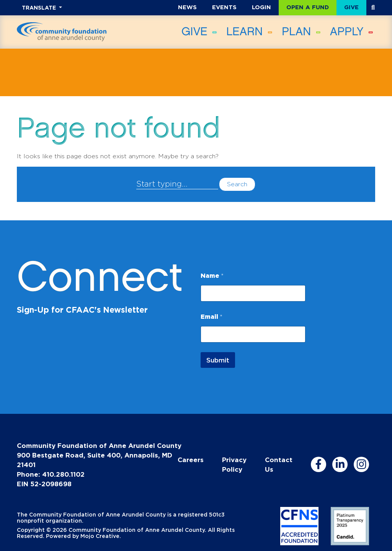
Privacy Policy (234, 464)
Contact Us (279, 464)
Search (237, 184)
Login (261, 7)
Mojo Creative (100, 536)
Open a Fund (308, 7)
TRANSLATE (40, 7)
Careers (191, 460)
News (187, 7)
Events (224, 7)
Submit (218, 360)
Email (212, 316)
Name (212, 275)
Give (351, 7)
